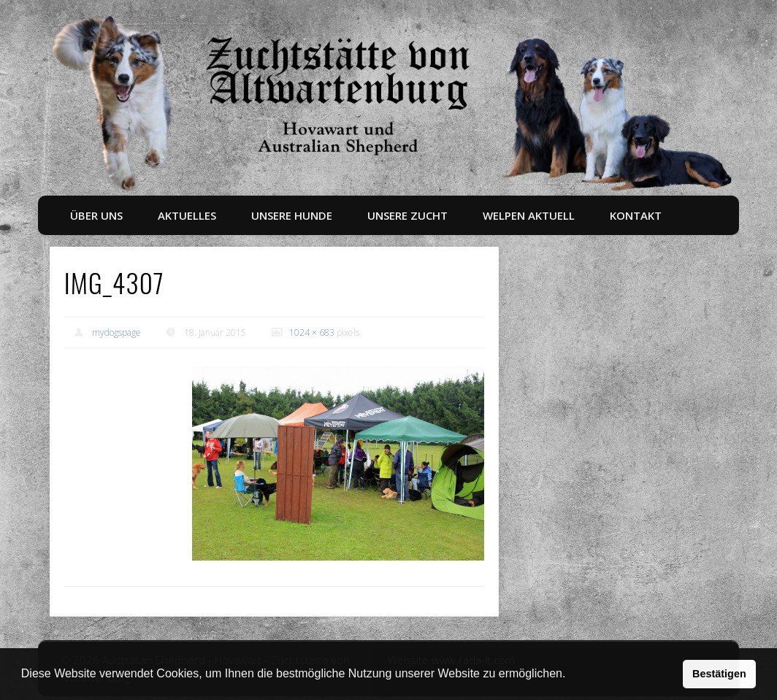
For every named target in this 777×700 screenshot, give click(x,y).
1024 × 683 (312, 332)
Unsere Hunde (292, 215)
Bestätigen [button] (719, 674)
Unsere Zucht (407, 215)
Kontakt (636, 215)
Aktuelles (187, 215)
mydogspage (116, 332)
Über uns (96, 215)
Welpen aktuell (529, 215)
